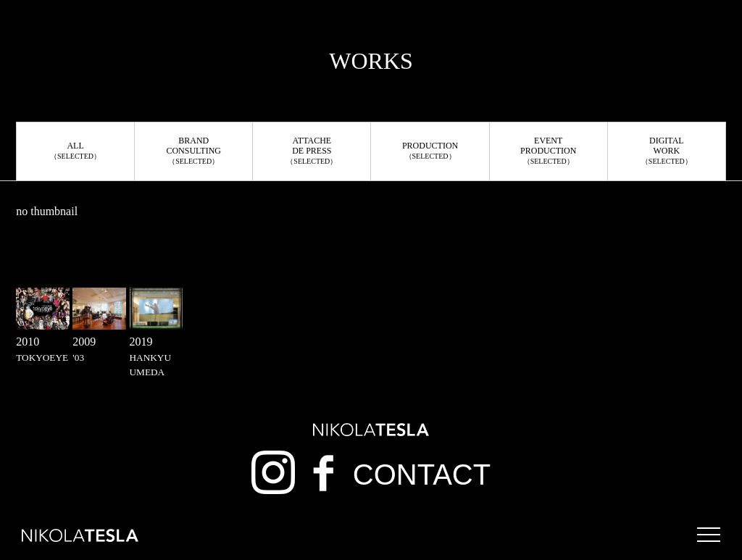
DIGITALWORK (667, 150)
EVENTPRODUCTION (548, 150)
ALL (75, 150)
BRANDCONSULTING (193, 150)
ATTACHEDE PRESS (312, 150)
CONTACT (422, 475)
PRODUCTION (430, 150)
